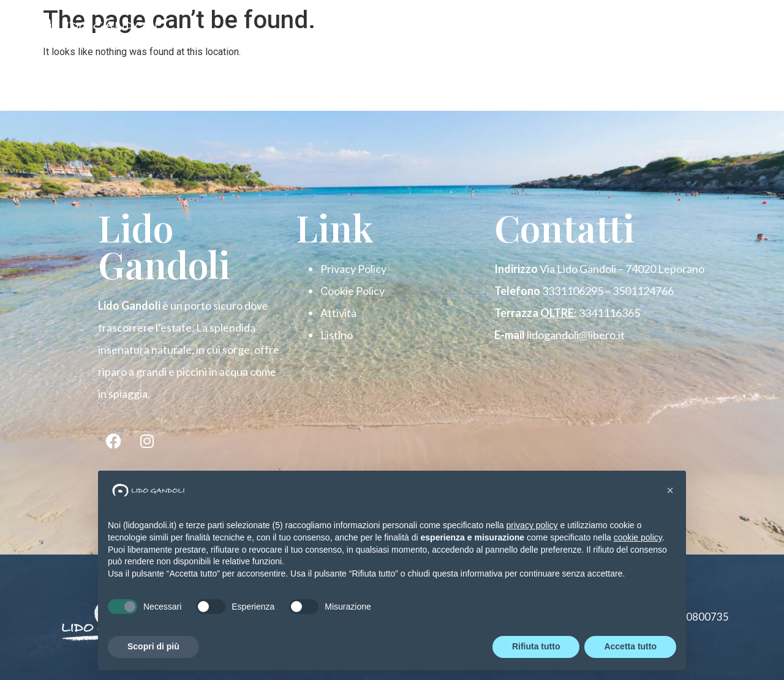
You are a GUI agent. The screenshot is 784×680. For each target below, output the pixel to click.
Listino (337, 335)
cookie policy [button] (638, 537)
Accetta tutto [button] (630, 646)
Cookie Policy (352, 291)
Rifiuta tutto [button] (536, 646)
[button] (670, 490)
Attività (338, 313)
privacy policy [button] (532, 525)
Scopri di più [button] (153, 646)
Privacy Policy (353, 269)
